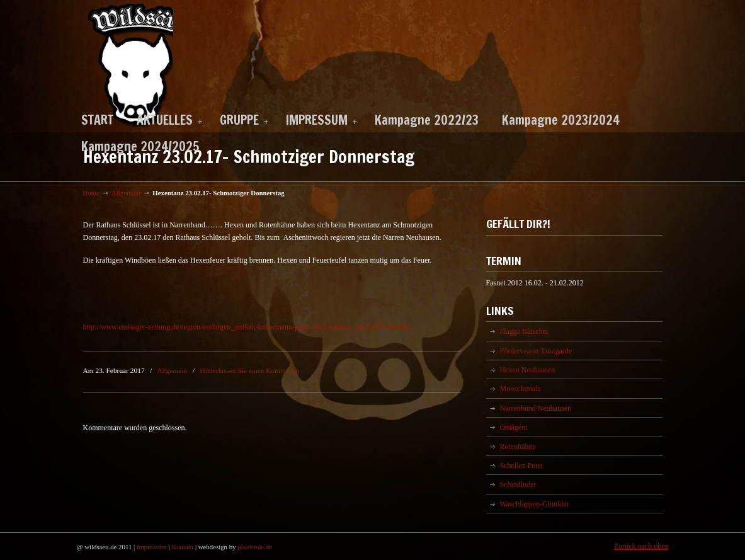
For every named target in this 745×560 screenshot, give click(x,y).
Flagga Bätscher (525, 331)
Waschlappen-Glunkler (535, 504)
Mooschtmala (520, 389)
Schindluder (518, 484)
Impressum (152, 547)
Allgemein (126, 193)
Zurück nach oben (641, 546)
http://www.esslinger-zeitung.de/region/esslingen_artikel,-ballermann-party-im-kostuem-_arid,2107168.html (247, 327)
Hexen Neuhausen (528, 370)
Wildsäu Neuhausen (128, 66)
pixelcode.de (255, 547)
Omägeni (514, 427)
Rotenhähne (518, 447)
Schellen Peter (522, 466)
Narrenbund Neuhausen (536, 408)
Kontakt (182, 547)
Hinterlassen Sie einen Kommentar (250, 370)
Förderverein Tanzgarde (536, 351)
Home (91, 193)
